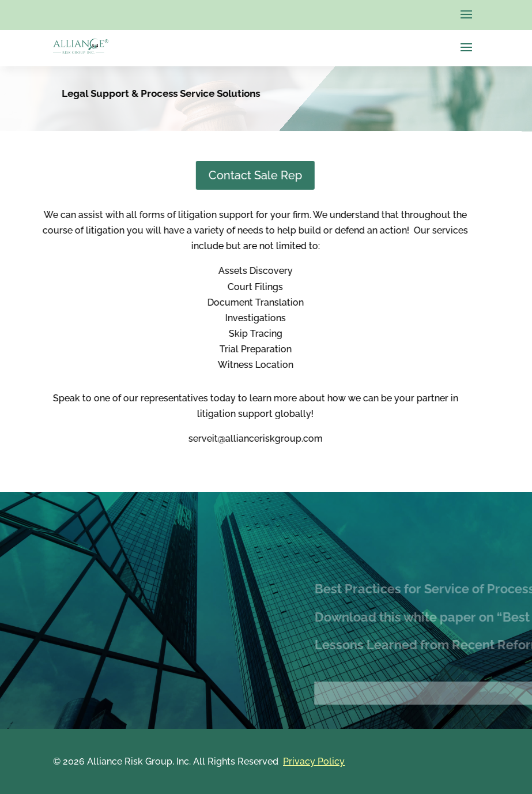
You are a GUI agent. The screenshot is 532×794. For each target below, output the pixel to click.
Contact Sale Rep (187, 175)
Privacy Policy (314, 761)
